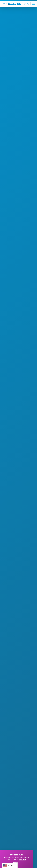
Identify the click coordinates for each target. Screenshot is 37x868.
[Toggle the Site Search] (29, 4)
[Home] (11, 4)
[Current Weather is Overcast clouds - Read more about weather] (25, 4)
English (8, 866)
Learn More (22, 859)
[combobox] (10, 866)
